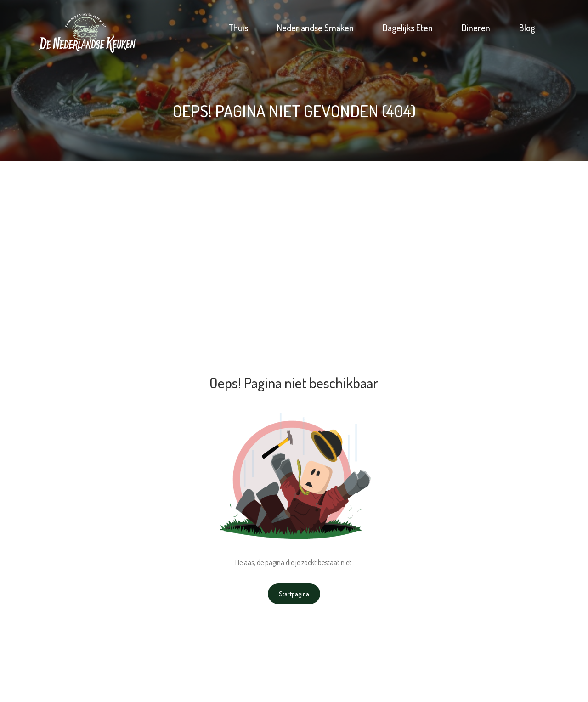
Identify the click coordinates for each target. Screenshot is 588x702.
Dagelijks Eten (408, 28)
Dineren (476, 28)
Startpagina (294, 594)
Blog (527, 28)
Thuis (238, 28)
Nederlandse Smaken (315, 28)
